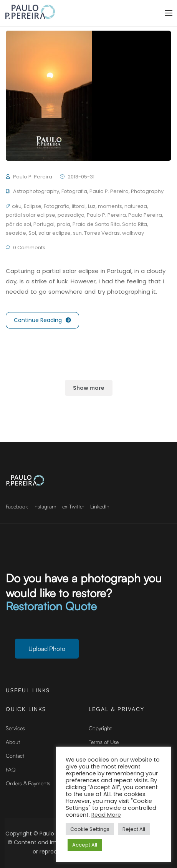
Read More (106, 815)
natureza (136, 206)
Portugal (44, 224)
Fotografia (74, 191)
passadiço (71, 215)
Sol (32, 233)
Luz (92, 206)
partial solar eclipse (31, 215)
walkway (133, 233)
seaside (16, 233)
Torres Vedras (102, 233)
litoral (79, 206)
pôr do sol (18, 224)
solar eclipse (55, 233)
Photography (147, 191)
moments (110, 206)
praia (64, 224)
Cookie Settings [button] (90, 829)
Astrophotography (36, 191)
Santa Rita (135, 224)
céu (17, 206)
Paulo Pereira (145, 215)
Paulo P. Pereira (33, 177)
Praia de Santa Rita (96, 224)
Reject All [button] (134, 829)
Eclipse (33, 206)
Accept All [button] (85, 845)
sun (77, 233)
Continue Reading (42, 320)
